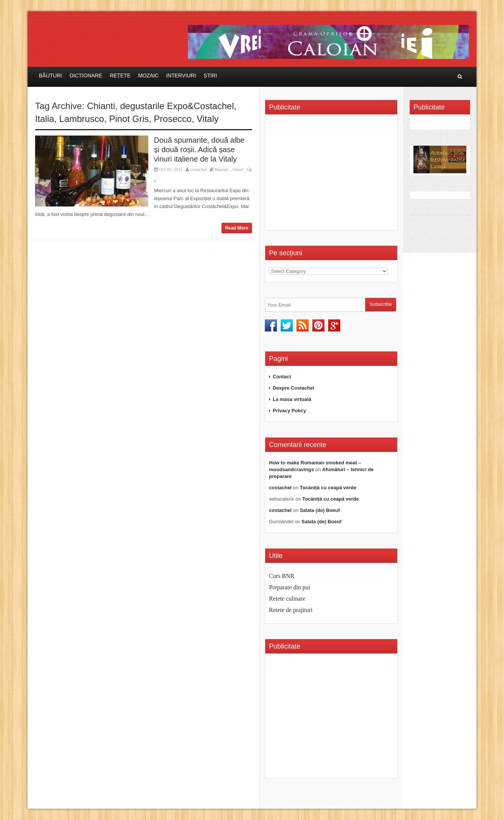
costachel (199, 170)
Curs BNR (282, 576)
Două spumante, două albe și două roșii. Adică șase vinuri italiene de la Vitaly (199, 150)
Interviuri (181, 76)
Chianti (101, 106)
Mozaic (148, 76)
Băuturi (50, 76)
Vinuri (238, 170)
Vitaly (207, 119)
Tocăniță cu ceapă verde (328, 488)
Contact (282, 377)
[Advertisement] (332, 175)
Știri (211, 76)
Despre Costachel (293, 388)
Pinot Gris (129, 119)
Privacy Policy (289, 411)
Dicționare (86, 76)
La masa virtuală (292, 399)
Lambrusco (82, 119)
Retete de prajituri (291, 610)
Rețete (120, 76)
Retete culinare (287, 599)
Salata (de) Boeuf (320, 510)
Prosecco (173, 119)
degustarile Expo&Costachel (177, 106)
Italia (45, 119)
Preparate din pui (290, 587)
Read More (237, 228)
